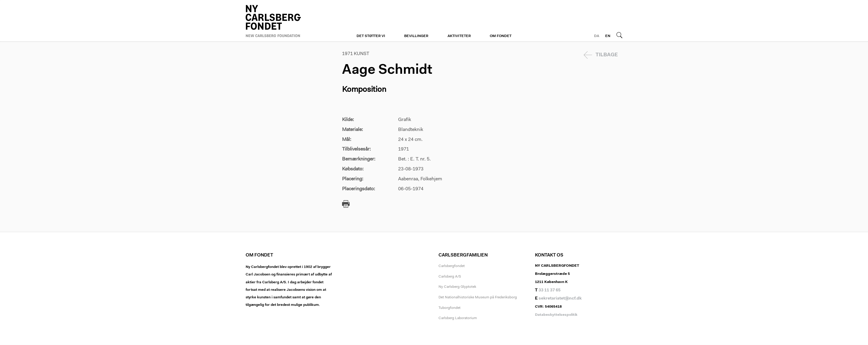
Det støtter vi (371, 36)
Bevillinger (416, 36)
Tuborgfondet (450, 308)
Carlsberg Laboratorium (458, 318)
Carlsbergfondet (452, 266)
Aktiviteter (459, 36)
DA (597, 36)
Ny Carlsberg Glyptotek (457, 287)
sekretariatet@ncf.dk (560, 299)
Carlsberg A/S (450, 277)
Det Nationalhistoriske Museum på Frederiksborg (478, 297)
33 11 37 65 (550, 291)
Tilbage (607, 55)
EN (608, 36)
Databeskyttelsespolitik (556, 315)
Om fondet (501, 36)
